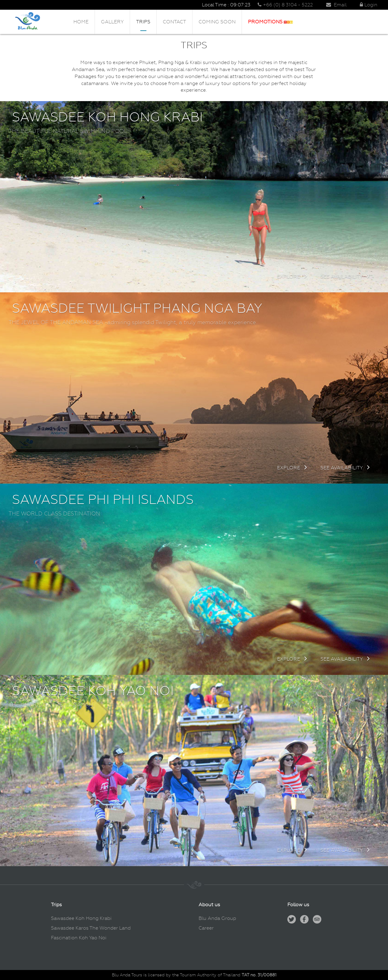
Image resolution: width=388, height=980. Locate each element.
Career (206, 928)
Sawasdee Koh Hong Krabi (81, 918)
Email (336, 5)
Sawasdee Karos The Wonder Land (91, 928)
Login (369, 5)
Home (81, 22)
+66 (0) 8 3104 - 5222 (285, 5)
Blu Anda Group (217, 918)
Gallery (112, 22)
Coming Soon (217, 22)
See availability (345, 276)
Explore (292, 276)
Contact (174, 22)
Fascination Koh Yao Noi (79, 938)
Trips (143, 22)
